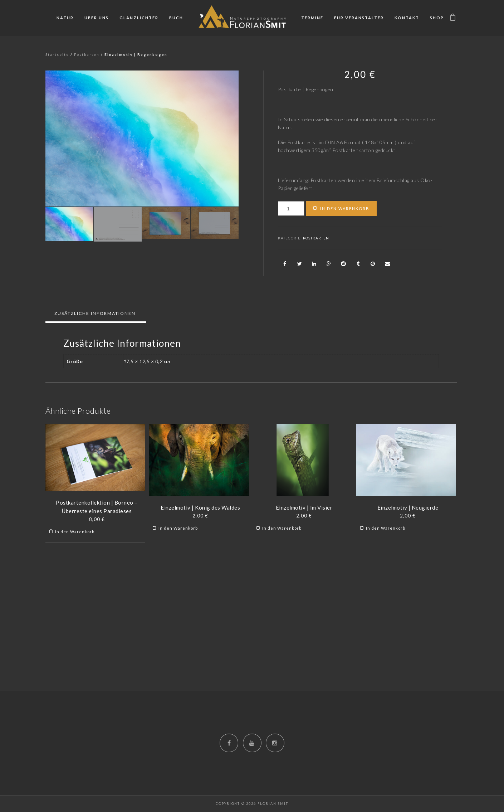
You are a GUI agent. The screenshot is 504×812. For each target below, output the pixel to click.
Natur (65, 18)
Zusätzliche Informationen (95, 313)
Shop (437, 18)
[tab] (95, 313)
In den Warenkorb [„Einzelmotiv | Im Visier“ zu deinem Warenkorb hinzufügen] (282, 528)
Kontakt (407, 18)
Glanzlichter (139, 18)
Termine (312, 18)
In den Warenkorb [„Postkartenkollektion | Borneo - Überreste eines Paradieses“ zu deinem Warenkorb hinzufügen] (75, 532)
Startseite (57, 54)
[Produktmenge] (291, 208)
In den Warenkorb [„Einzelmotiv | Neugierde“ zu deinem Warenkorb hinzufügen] (386, 528)
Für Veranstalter (359, 18)
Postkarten (87, 54)
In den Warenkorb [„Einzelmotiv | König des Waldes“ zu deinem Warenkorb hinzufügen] (178, 528)
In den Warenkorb (345, 208)
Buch (176, 18)
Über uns (97, 18)
